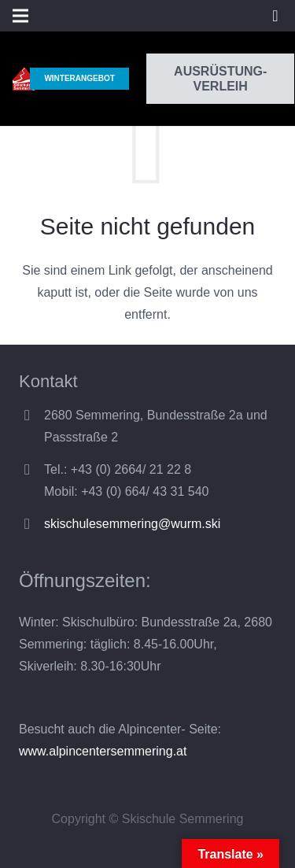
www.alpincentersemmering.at (103, 751)
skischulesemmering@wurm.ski (132, 524)
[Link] (24, 79)
